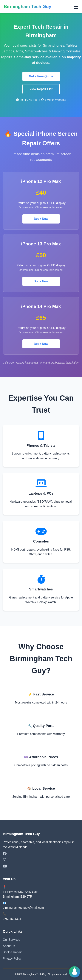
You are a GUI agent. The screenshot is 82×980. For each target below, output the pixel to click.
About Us (9, 946)
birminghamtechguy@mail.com (23, 908)
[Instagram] (41, 860)
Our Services (11, 940)
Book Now (41, 219)
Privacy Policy (12, 959)
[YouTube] (41, 866)
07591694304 (12, 919)
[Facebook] (41, 854)
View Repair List (41, 89)
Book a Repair (12, 952)
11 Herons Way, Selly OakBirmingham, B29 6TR (20, 894)
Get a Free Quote (41, 76)
